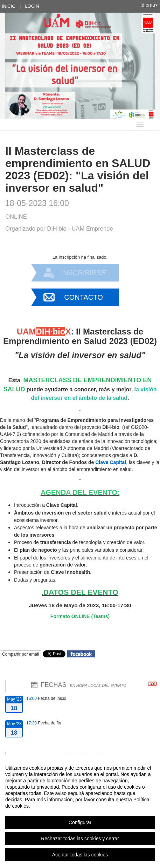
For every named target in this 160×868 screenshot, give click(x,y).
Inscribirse (84, 273)
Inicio (9, 6)
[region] (80, 811)
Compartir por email (20, 654)
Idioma (149, 5)
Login (32, 6)
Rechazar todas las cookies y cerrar (80, 839)
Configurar (80, 822)
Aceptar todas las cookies (80, 855)
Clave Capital (111, 462)
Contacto (83, 297)
